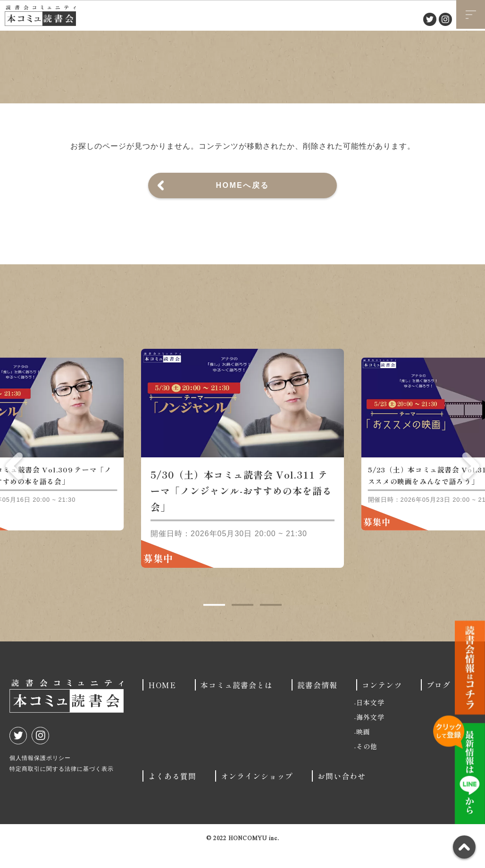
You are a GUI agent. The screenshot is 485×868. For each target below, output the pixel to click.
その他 (367, 763)
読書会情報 (317, 701)
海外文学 (370, 733)
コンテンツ (382, 701)
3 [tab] (271, 622)
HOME (162, 701)
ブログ (439, 701)
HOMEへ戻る (243, 185)
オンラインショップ (257, 792)
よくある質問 (172, 792)
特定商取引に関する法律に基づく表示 (62, 785)
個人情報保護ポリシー (40, 775)
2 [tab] (242, 622)
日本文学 (370, 719)
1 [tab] (214, 622)
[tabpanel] (242, 475)
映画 (363, 748)
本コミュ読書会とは (237, 701)
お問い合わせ (342, 792)
